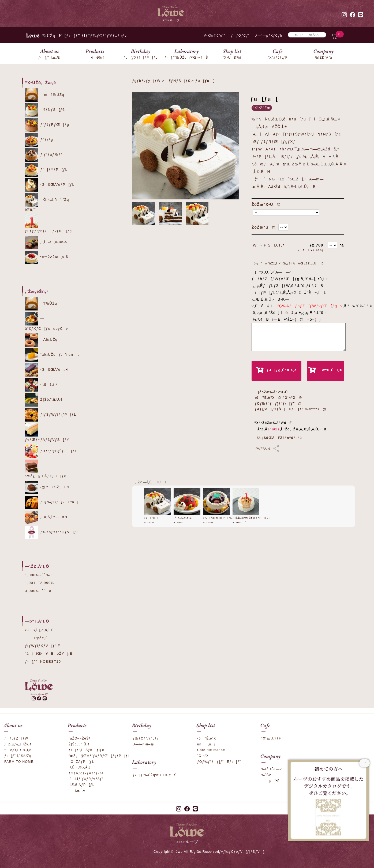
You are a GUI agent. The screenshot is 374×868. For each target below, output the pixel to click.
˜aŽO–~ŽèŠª (79, 738)
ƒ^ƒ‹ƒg (39, 140)
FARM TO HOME (19, 762)
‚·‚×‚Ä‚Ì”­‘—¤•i (46, 517)
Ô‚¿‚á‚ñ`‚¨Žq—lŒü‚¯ (49, 202)
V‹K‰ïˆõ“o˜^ (213, 36)
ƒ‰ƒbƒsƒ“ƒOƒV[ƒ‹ (51, 532)
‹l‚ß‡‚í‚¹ (41, 385)
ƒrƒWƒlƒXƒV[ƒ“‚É (43, 646)
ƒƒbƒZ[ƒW (16, 738)
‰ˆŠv (266, 775)
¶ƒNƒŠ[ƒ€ (45, 110)
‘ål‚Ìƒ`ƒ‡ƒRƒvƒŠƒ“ (86, 779)
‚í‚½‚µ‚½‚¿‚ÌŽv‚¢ (18, 744)
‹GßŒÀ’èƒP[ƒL (50, 185)
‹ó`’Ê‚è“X (207, 738)
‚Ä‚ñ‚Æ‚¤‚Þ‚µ (183, 518)
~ (364, 763)
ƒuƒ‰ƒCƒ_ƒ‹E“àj (52, 502)
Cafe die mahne (211, 750)
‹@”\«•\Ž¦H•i (47, 487)
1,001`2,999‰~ (41, 583)
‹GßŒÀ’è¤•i (47, 370)
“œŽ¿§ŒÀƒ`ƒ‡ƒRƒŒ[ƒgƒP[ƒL (99, 756)
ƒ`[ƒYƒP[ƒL (46, 170)
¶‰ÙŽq (41, 304)
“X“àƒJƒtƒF (271, 738)
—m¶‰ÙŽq (45, 95)
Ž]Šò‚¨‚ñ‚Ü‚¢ (44, 400)
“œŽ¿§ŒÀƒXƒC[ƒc (46, 469)
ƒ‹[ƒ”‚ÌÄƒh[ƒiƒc (86, 750)
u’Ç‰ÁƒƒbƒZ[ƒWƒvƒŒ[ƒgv (307, 306)
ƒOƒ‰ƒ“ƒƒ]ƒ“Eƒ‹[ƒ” (219, 762)
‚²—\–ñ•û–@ (143, 744)
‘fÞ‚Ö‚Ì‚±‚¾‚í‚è (18, 750)
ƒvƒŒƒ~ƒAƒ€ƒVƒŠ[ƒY (47, 432)
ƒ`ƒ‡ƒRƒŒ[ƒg (47, 125)
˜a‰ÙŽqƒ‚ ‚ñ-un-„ (52, 355)
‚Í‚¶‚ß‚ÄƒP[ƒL (243, 518)
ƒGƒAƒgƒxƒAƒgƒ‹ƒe (86, 773)
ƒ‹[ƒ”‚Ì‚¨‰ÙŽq (18, 756)
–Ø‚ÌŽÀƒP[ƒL (81, 762)
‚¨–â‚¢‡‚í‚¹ (202, 852)
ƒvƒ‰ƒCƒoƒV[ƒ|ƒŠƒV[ (242, 852)
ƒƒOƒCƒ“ (240, 36)
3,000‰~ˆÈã (38, 591)
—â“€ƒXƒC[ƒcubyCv (46, 321)
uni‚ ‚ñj (206, 744)
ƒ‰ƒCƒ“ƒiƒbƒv (146, 738)
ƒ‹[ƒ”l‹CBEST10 (43, 662)
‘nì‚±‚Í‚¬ (77, 791)
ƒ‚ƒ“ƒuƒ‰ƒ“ (44, 155)
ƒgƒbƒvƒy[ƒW (146, 81)
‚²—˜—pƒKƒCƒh (269, 36)
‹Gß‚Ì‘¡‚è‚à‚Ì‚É (39, 630)
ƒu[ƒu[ (151, 518)
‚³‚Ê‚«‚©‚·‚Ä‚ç (80, 767)
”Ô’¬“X (203, 756)
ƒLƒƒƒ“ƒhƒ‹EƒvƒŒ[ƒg (48, 224)
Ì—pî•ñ (270, 781)
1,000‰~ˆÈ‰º (38, 575)
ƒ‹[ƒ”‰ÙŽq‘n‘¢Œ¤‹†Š (155, 775)
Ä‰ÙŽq (41, 340)
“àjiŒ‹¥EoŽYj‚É (49, 653)
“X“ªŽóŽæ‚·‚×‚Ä (47, 257)
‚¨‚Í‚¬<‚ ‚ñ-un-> (46, 242)
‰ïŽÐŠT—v (272, 769)
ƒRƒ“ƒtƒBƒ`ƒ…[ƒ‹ (51, 451)
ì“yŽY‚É (37, 638)
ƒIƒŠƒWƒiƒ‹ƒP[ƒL (51, 415)
